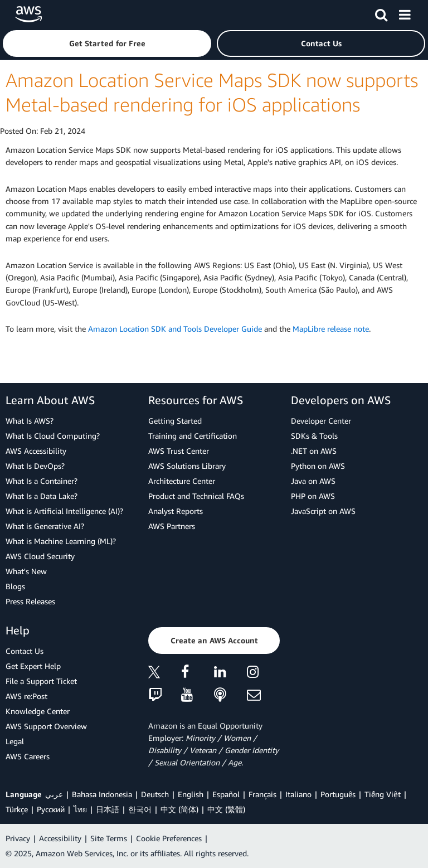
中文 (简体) (179, 809)
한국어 (140, 809)
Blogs (15, 586)
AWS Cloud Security (40, 556)
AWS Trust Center (179, 451)
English (191, 794)
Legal (15, 741)
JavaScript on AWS (323, 511)
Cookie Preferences (169, 838)
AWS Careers (28, 756)
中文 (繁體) (226, 809)
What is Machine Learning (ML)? (61, 541)
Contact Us (25, 651)
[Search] (381, 13)
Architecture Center (182, 481)
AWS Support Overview (46, 726)
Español (226, 794)
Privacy (18, 838)
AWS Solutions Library (187, 466)
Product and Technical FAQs (196, 496)
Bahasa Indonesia (102, 794)
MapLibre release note (331, 329)
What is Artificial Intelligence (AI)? (64, 511)
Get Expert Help (33, 666)
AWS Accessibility (36, 451)
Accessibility (60, 838)
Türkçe (17, 809)
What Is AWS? (30, 421)
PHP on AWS (313, 496)
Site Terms (109, 838)
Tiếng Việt (383, 794)
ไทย (80, 809)
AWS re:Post (26, 696)
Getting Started (175, 421)
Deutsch (155, 794)
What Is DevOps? (35, 466)
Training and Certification (193, 436)
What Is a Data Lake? (42, 496)
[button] (107, 43)
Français (262, 794)
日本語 (108, 809)
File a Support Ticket (41, 681)
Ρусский (51, 809)
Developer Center (321, 421)
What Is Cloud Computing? (53, 436)
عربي (54, 794)
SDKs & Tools (314, 436)
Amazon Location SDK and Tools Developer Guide (175, 329)
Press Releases (30, 601)
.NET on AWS (314, 451)
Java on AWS (313, 481)
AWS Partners (172, 526)
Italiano (298, 794)
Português (338, 794)
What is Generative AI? (45, 526)
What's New (26, 571)
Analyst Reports (176, 511)
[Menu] (405, 13)
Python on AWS (318, 466)
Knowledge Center (38, 711)
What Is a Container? (42, 481)
